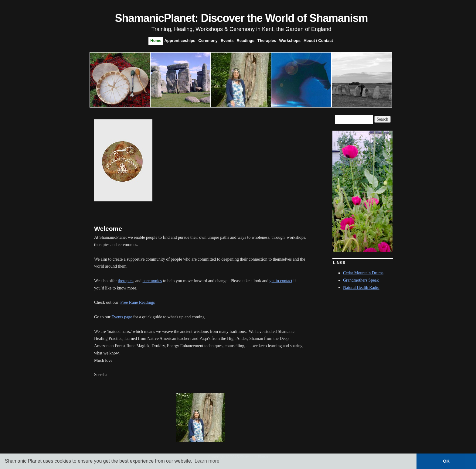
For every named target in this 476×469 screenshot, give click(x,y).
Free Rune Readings (138, 302)
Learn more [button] (207, 461)
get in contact (281, 281)
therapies (126, 281)
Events (227, 41)
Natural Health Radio (361, 288)
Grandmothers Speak (361, 280)
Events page (122, 317)
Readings (245, 41)
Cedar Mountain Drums (363, 273)
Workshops (290, 41)
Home (156, 41)
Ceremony (208, 41)
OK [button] (446, 461)
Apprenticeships (180, 41)
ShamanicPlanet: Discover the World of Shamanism (241, 18)
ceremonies (152, 281)
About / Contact (318, 41)
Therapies (267, 41)
